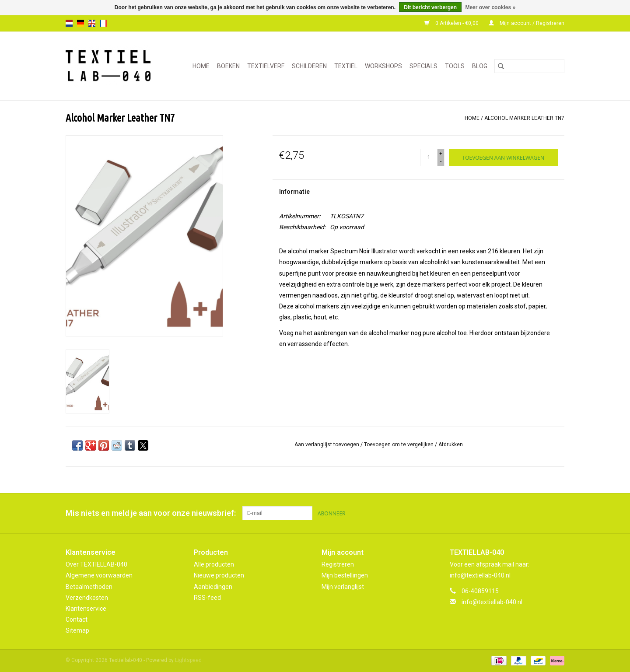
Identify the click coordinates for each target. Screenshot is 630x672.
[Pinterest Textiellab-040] (542, 513)
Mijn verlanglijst (343, 587)
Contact (77, 619)
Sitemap (77, 630)
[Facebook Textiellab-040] (527, 513)
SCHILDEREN (309, 66)
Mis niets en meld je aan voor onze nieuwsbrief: (151, 513)
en (92, 23)
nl (69, 23)
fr (103, 23)
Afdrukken (451, 444)
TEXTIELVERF (266, 66)
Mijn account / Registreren (527, 23)
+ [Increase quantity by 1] (441, 154)
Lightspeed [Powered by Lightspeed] (188, 660)
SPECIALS (423, 66)
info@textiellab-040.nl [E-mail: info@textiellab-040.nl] (492, 602)
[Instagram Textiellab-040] (557, 513)
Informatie (294, 192)
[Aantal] (429, 157)
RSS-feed (207, 598)
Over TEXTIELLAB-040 (96, 564)
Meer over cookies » (490, 7)
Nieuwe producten (219, 575)
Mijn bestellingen (345, 575)
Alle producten (214, 564)
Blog (480, 66)
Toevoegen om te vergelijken (399, 444)
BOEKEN (228, 66)
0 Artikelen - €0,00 (452, 23)
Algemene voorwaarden (99, 575)
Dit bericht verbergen (430, 7)
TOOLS (455, 66)
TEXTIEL (346, 66)
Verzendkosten (87, 598)
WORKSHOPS (383, 66)
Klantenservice (86, 609)
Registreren (338, 564)
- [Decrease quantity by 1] (441, 161)
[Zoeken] (529, 66)
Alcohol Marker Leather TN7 (524, 118)
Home (201, 66)
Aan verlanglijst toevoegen (327, 444)
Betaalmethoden (89, 587)
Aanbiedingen (213, 587)
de (80, 23)
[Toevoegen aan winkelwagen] (503, 157)
